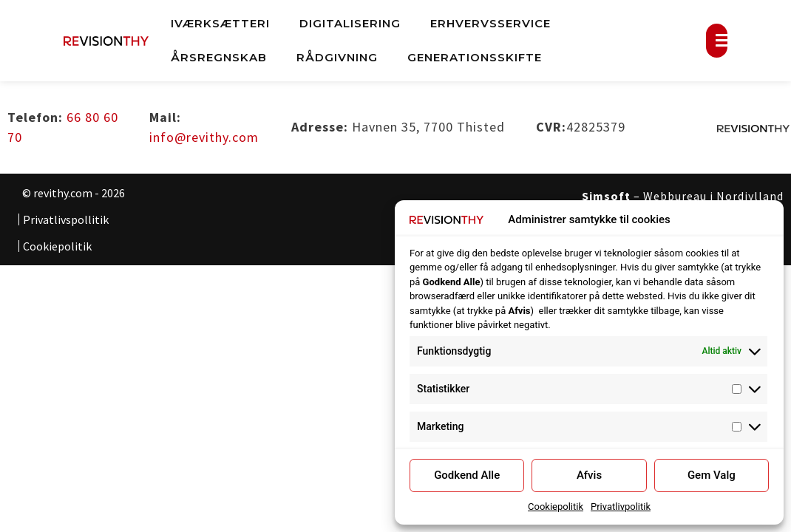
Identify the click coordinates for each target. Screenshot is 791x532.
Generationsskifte (475, 57)
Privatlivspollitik (66, 219)
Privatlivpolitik (621, 507)
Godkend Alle (467, 475)
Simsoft (606, 196)
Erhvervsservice (490, 23)
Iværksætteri (220, 23)
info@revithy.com (204, 137)
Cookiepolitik (556, 507)
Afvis (589, 475)
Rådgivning (337, 57)
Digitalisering (350, 23)
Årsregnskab (219, 57)
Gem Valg (712, 475)
